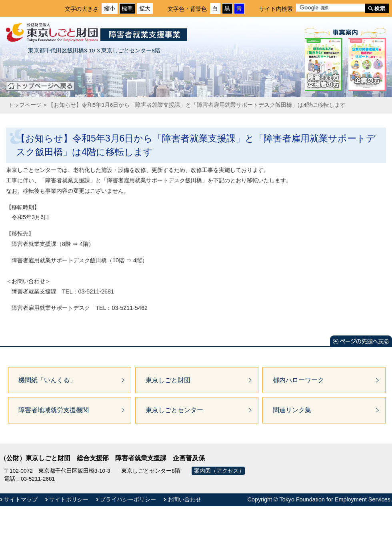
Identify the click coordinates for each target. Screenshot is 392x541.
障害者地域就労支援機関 (54, 410)
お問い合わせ (184, 499)
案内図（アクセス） (219, 471)
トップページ (25, 105)
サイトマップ (21, 499)
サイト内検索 (276, 9)
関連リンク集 (292, 410)
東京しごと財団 (168, 380)
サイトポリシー (69, 499)
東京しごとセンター (174, 410)
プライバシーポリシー (128, 499)
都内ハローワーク (298, 380)
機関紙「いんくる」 (47, 380)
